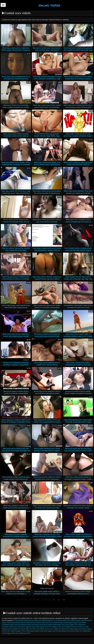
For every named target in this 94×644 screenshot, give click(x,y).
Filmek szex (30, 625)
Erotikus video (19, 620)
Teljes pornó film (31, 629)
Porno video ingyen (28, 631)
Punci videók (71, 620)
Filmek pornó (11, 623)
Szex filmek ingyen (38, 627)
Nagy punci (51, 620)
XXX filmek (21, 629)
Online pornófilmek (40, 620)
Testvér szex (80, 620)
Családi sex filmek (24, 633)
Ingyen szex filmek (41, 631)
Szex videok (70, 629)
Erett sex (74, 627)
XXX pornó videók (61, 620)
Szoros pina (48, 629)
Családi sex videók (59, 629)
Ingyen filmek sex (12, 633)
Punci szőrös (70, 631)
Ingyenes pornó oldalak (10, 629)
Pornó (4, 631)
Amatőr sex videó (83, 627)
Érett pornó (19, 623)
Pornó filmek (28, 623)
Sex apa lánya (61, 631)
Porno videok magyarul (14, 631)
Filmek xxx (78, 631)
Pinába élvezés (29, 620)
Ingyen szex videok (80, 623)
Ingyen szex (52, 631)
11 (59, 600)
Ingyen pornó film (41, 625)
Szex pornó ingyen (68, 625)
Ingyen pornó (13, 627)
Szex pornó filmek (20, 625)
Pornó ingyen (87, 629)
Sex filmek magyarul (25, 627)
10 (54, 600)
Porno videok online (39, 623)
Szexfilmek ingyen (8, 625)
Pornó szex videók (52, 623)
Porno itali (78, 625)
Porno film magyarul (51, 627)
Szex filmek (40, 629)
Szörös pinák (78, 629)
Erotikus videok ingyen (66, 623)
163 (64, 600)
